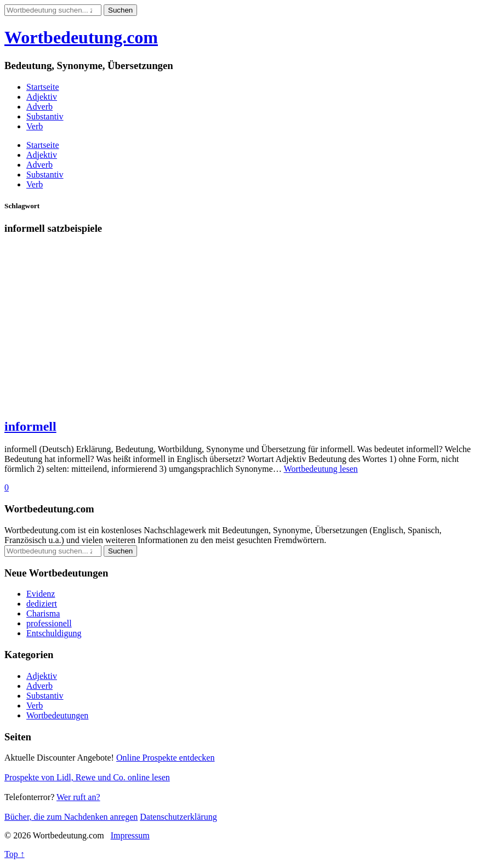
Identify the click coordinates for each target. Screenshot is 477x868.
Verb (35, 126)
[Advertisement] (238, 332)
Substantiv (45, 116)
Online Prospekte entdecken (166, 758)
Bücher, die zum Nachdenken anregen (71, 817)
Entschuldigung (54, 633)
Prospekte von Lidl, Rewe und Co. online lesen (87, 777)
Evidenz (41, 594)
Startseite (43, 87)
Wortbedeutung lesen (320, 469)
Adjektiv (42, 97)
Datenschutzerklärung (178, 817)
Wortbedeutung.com (81, 37)
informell (30, 426)
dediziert (42, 604)
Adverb (39, 107)
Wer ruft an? (78, 797)
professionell (49, 623)
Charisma (43, 613)
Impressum (130, 835)
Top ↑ (15, 854)
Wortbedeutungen (57, 715)
